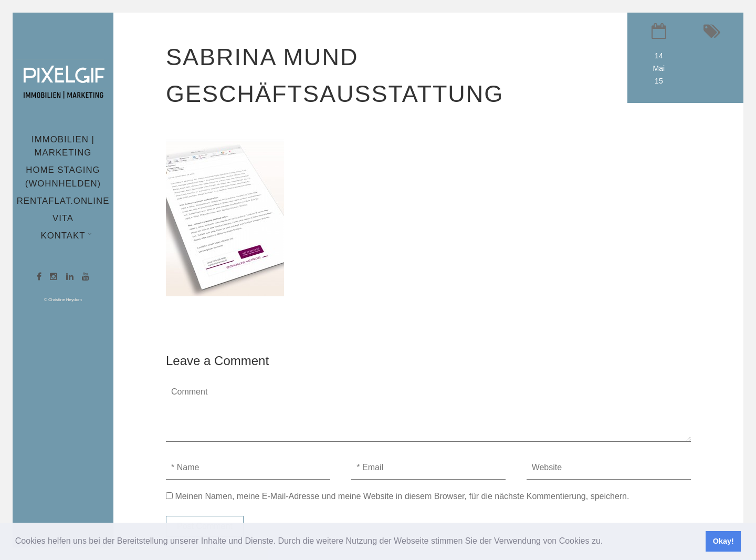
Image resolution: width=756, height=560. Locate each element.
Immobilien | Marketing (63, 146)
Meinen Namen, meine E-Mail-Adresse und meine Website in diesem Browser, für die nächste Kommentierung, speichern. (402, 496)
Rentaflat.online (63, 201)
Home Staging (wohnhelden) (63, 177)
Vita (63, 218)
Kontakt (64, 236)
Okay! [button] (723, 541)
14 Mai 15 (659, 68)
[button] (607, 542)
